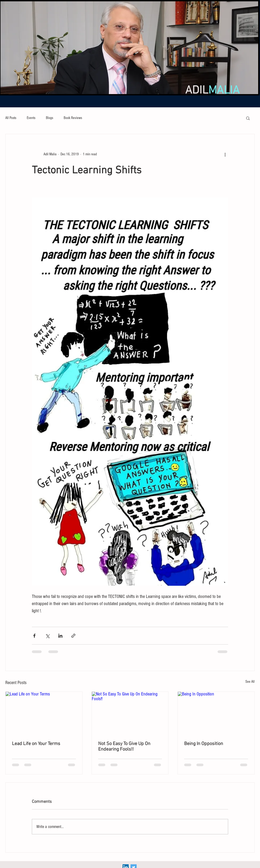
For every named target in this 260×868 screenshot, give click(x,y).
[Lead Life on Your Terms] (44, 713)
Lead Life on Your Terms (36, 744)
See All (250, 682)
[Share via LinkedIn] (60, 636)
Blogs (49, 118)
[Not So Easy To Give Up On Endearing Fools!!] (130, 713)
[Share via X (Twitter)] (47, 636)
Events (31, 118)
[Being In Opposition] (216, 713)
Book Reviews (73, 118)
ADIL (212, 91)
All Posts (11, 118)
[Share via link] (73, 636)
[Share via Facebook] (34, 636)
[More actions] (225, 154)
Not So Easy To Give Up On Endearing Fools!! (124, 747)
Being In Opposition (204, 744)
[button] (248, 118)
